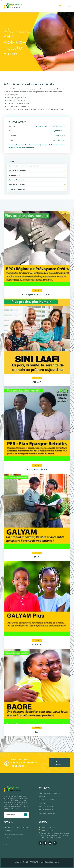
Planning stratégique (37, 180)
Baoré (37, 732)
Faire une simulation (57, 763)
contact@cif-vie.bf (59, 140)
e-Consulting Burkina (51, 862)
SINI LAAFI (37, 382)
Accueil (6, 29)
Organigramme (37, 175)
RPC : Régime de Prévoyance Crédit (37, 295)
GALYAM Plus (37, 645)
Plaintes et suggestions (37, 189)
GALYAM (37, 557)
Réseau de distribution (37, 171)
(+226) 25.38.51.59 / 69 (48, 827)
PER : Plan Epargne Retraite (37, 470)
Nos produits (37, 290)
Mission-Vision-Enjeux (37, 184)
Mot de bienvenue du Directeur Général (37, 166)
